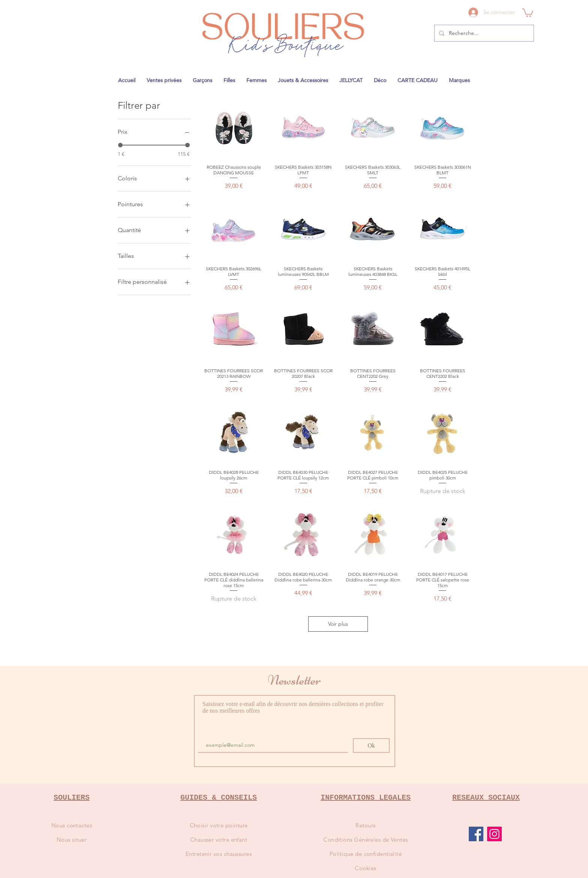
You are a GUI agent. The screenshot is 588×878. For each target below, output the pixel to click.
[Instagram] (494, 834)
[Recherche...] (483, 33)
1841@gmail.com (387, 2)
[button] (528, 12)
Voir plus (338, 624)
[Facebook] (476, 834)
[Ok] (371, 745)
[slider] (120, 145)
